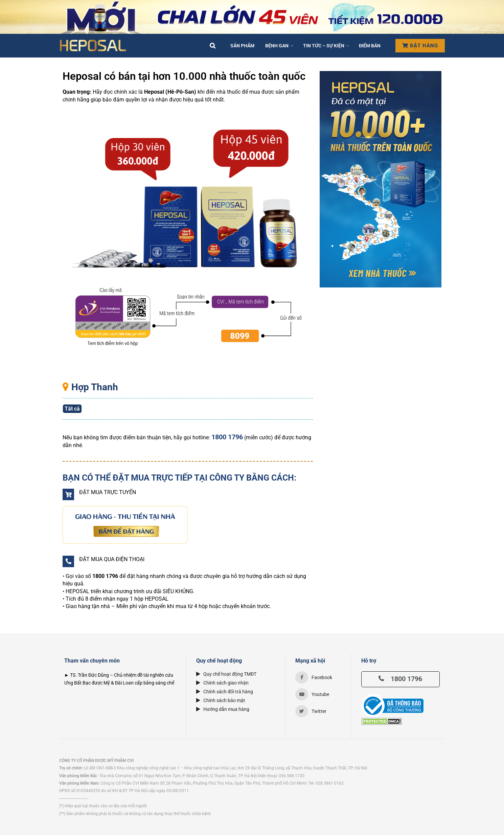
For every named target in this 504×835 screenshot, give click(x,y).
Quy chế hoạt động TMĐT (226, 674)
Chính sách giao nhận (222, 683)
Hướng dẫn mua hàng (223, 709)
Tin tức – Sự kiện (324, 46)
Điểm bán (370, 46)
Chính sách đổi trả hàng (225, 692)
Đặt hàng (420, 46)
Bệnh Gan (277, 46)
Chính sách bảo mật (221, 700)
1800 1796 (400, 679)
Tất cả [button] (72, 409)
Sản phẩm (242, 46)
